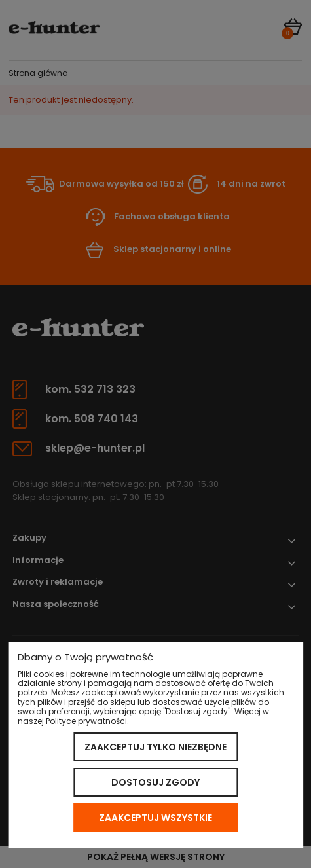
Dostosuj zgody (155, 782)
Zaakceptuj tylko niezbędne (155, 747)
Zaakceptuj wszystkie (155, 818)
